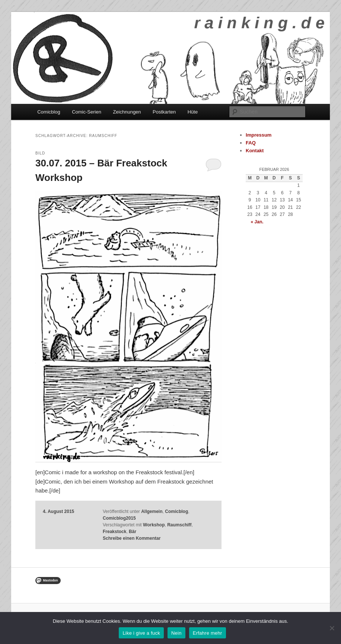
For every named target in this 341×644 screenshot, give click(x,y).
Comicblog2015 (119, 518)
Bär (133, 532)
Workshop (154, 525)
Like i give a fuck (141, 633)
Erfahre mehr (208, 633)
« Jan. (257, 222)
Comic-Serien (87, 112)
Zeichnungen (127, 112)
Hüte (193, 112)
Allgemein (152, 511)
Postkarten (164, 112)
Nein (176, 633)
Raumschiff (179, 525)
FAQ (251, 143)
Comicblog (49, 112)
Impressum (259, 135)
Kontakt (255, 151)
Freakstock (114, 532)
